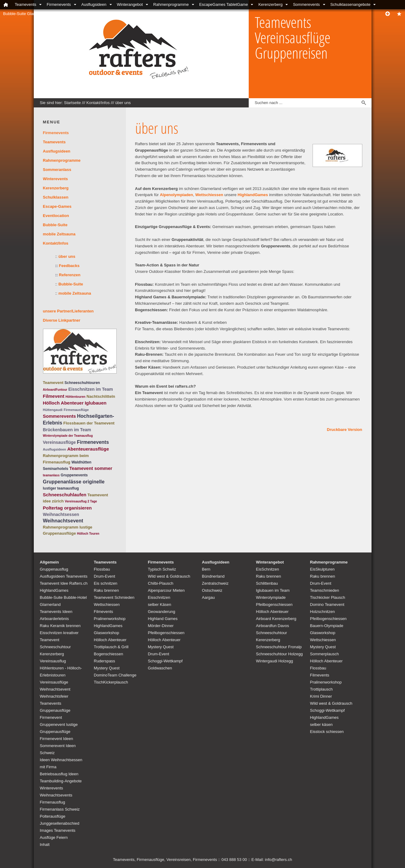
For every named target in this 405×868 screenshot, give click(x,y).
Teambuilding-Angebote (61, 781)
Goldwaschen (160, 668)
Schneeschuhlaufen (65, 495)
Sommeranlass (57, 170)
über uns (123, 103)
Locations (96, 14)
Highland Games (163, 619)
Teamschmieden (325, 590)
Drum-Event (105, 576)
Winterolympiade (271, 597)
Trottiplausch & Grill (111, 647)
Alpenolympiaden (176, 195)
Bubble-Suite (55, 225)
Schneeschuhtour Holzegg (280, 654)
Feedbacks (69, 266)
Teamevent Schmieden (114, 597)
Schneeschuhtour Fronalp (279, 647)
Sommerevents (306, 4)
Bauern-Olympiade (327, 626)
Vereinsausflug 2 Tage (81, 501)
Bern (206, 569)
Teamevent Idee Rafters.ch (64, 583)
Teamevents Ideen (56, 612)
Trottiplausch (321, 689)
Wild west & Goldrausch (169, 576)
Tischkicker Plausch (328, 597)
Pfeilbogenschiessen (166, 633)
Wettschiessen (209, 195)
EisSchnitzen (268, 569)
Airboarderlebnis (55, 619)
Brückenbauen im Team (67, 430)
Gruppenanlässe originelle (74, 482)
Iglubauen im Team (273, 590)
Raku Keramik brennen (60, 626)
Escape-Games (57, 206)
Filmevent (54, 396)
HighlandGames (253, 195)
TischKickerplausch (111, 682)
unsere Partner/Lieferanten (68, 311)
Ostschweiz (212, 590)
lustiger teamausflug (61, 488)
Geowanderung (162, 612)
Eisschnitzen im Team (91, 389)
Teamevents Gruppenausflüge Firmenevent (55, 710)
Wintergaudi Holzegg (275, 661)
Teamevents (25, 4)
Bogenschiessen (109, 654)
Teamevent (53, 383)
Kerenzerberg (270, 4)
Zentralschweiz (215, 583)
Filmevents (104, 612)
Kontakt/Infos (66, 14)
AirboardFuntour (55, 390)
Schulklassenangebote (350, 4)
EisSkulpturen (322, 569)
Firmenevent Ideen (56, 739)
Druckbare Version (345, 430)
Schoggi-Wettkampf (165, 661)
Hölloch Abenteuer (63, 403)
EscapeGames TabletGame (224, 4)
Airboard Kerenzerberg (276, 619)
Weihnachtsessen (61, 514)
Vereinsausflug (53, 661)
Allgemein (49, 562)
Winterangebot (130, 4)
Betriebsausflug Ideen (59, 774)
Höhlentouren (75, 397)
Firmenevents (59, 4)
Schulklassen (56, 197)
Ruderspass (105, 661)
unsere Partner (124, 14)
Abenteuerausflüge (88, 449)
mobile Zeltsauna (59, 234)
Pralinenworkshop (110, 619)
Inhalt (45, 845)
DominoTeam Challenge (115, 675)
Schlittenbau (267, 583)
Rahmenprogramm (61, 527)
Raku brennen (107, 590)
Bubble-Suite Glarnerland (25, 14)
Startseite (72, 103)
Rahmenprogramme (171, 4)
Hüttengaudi (53, 410)
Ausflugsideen (94, 4)
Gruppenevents (74, 475)
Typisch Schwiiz (162, 569)
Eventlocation (56, 216)
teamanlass (51, 475)
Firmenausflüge (76, 410)
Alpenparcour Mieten (166, 590)
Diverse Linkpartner (62, 320)
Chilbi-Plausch (161, 583)
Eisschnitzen (159, 597)
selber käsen (321, 725)
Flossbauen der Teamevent (89, 423)
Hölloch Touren (88, 534)
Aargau (208, 597)
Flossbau (102, 569)
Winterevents (56, 179)
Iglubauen (96, 403)
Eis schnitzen (106, 583)
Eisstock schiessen (327, 732)
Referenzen (68, 275)
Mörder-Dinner (161, 626)
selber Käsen (160, 604)
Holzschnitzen (323, 612)
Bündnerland (213, 576)
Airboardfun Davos (273, 626)
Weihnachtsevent (63, 521)
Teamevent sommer (91, 468)
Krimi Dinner (321, 696)
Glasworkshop (107, 633)
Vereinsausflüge (59, 442)
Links (148, 14)
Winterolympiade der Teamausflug (68, 436)
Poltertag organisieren (67, 508)
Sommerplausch (325, 654)
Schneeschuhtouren (82, 383)
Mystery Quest (107, 668)
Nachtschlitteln (101, 396)
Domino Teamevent (327, 604)
